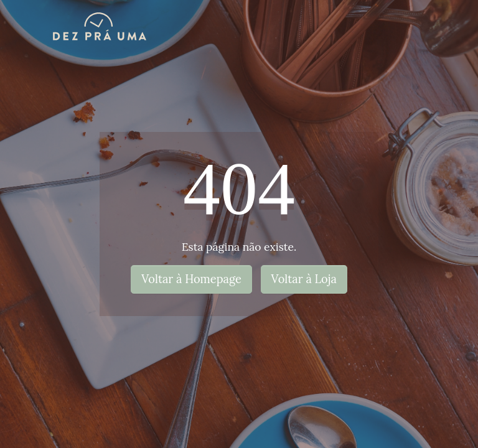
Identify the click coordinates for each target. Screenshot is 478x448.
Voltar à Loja (304, 279)
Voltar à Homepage (191, 279)
